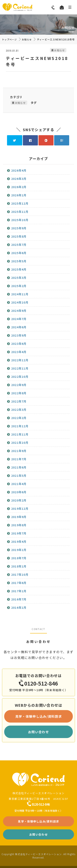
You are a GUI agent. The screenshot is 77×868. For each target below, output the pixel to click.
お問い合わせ (38, 732)
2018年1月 (19, 566)
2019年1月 (19, 550)
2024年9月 (19, 311)
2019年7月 (19, 533)
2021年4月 (19, 484)
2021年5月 (19, 476)
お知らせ (27, 39)
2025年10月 (20, 220)
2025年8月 (19, 236)
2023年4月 (19, 352)
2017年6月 (19, 583)
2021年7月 (19, 459)
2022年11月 (20, 368)
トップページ (9, 39)
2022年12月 (20, 360)
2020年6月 (19, 492)
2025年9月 (19, 228)
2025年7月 (19, 245)
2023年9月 (19, 335)
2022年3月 (19, 410)
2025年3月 (19, 278)
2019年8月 (19, 525)
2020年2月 (19, 500)
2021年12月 (20, 426)
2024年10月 (20, 302)
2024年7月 (19, 319)
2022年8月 (19, 393)
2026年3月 (19, 179)
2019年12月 (20, 509)
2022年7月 (19, 401)
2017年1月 (19, 591)
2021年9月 (19, 451)
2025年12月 (20, 203)
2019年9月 (19, 517)
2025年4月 (19, 269)
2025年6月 (19, 253)
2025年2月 (19, 286)
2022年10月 (20, 377)
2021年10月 (20, 443)
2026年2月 (19, 187)
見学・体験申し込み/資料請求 (38, 716)
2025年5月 (19, 261)
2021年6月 (19, 467)
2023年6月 (19, 344)
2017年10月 (20, 575)
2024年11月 (20, 294)
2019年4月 (19, 542)
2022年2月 (19, 418)
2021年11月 (20, 434)
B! (62, 140)
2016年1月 (19, 607)
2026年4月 (19, 170)
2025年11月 (20, 212)
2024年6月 (19, 327)
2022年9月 (19, 385)
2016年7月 (19, 599)
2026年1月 (19, 195)
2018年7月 (19, 558)
